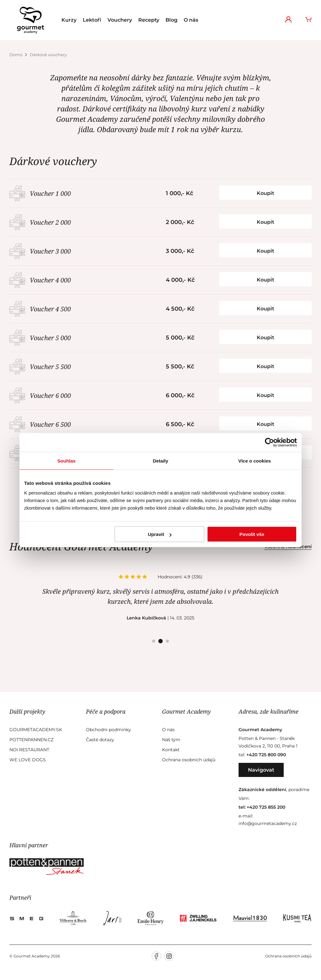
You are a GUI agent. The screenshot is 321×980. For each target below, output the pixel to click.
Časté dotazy (100, 740)
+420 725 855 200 (266, 807)
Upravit (160, 534)
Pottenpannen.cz (32, 740)
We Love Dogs (28, 760)
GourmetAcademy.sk (36, 730)
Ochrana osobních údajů (189, 760)
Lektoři (92, 20)
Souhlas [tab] (66, 461)
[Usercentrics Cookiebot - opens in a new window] (269, 442)
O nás (191, 20)
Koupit (266, 193)
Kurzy (69, 20)
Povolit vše (252, 534)
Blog (171, 20)
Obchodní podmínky (108, 730)
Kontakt (171, 750)
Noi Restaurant (29, 750)
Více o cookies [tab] (255, 461)
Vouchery (120, 20)
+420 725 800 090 (266, 755)
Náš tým (171, 740)
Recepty (149, 20)
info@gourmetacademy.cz (268, 823)
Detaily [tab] (160, 461)
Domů (16, 55)
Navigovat (261, 770)
